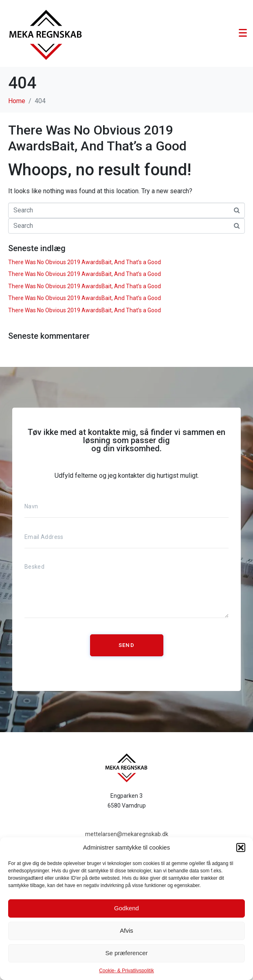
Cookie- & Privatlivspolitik (126, 971)
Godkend (126, 908)
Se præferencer (126, 953)
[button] (241, 848)
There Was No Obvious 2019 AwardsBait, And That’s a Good (97, 138)
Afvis (126, 930)
